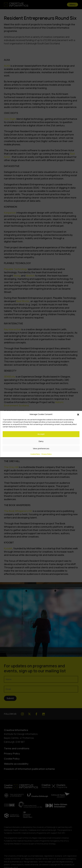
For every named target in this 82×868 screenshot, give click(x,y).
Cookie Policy (35, 454)
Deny (41, 441)
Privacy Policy (47, 454)
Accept (41, 434)
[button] (78, 414)
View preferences (41, 448)
